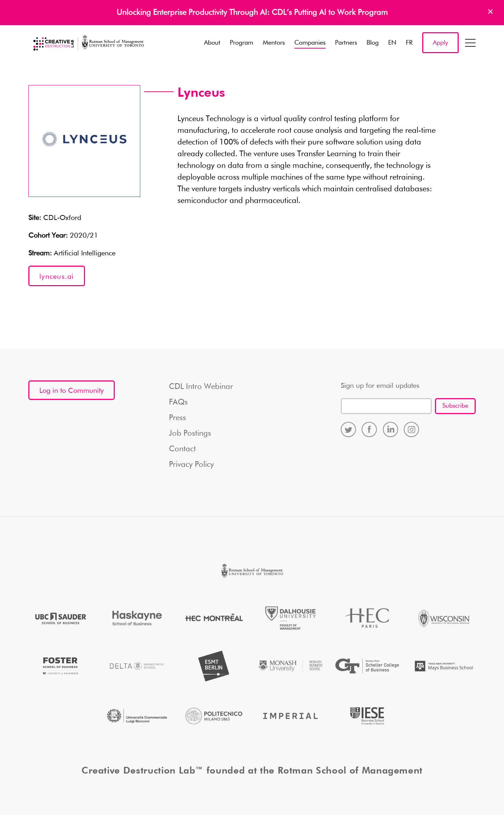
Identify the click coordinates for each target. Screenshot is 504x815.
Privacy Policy (191, 465)
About (212, 43)
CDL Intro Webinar (201, 387)
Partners (346, 43)
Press (177, 418)
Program (242, 43)
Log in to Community (72, 391)
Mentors (274, 43)
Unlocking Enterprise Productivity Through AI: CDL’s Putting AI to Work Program (252, 13)
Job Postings (190, 434)
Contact (182, 449)
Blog (373, 43)
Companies (310, 43)
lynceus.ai (57, 277)
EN (392, 43)
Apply (440, 43)
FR (409, 43)
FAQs (178, 402)
